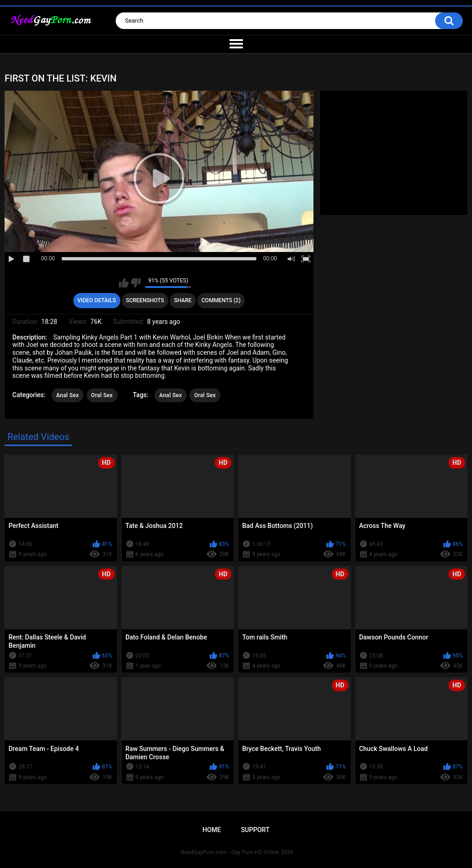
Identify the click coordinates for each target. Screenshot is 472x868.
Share (183, 300)
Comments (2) (221, 300)
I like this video (124, 283)
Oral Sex (102, 395)
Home (212, 830)
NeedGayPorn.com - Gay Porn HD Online (230, 852)
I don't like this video (136, 283)
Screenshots (145, 300)
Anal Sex (68, 395)
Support (255, 830)
